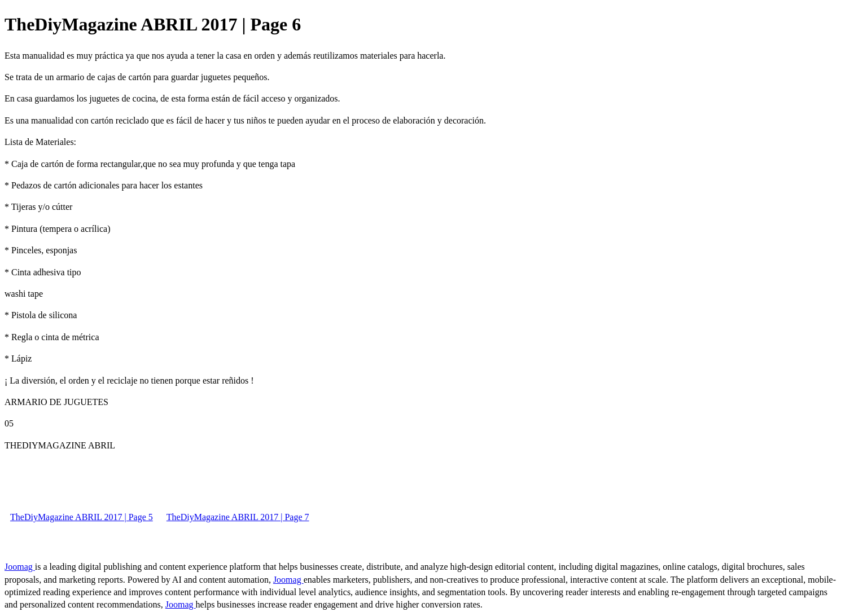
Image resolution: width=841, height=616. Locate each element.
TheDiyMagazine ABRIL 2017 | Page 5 (82, 517)
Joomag (20, 567)
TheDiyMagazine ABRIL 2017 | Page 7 (238, 517)
